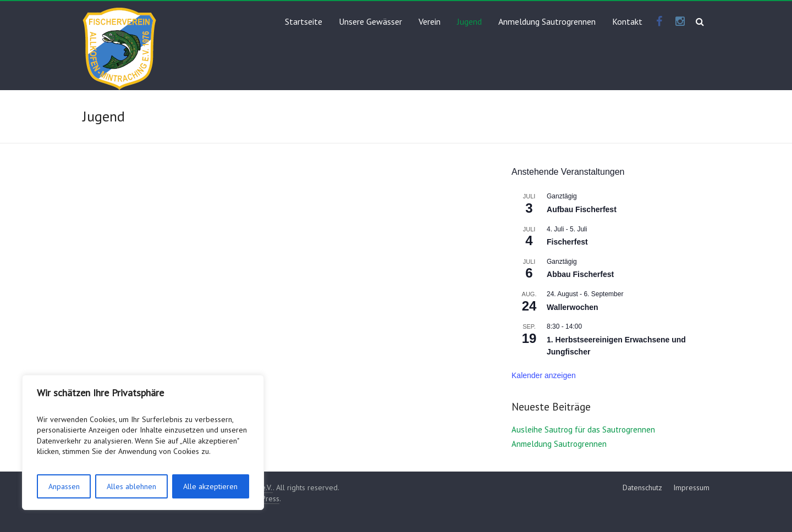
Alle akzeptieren (210, 486)
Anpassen (64, 486)
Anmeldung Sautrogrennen (547, 21)
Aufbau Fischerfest (582, 209)
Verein (430, 21)
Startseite (304, 21)
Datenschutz (642, 487)
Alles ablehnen (131, 486)
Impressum (691, 487)
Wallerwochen (573, 307)
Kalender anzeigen (544, 375)
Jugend (469, 21)
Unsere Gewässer (370, 21)
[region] (143, 442)
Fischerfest (567, 242)
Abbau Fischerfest (580, 274)
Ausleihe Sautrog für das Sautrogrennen (583, 430)
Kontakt (627, 21)
